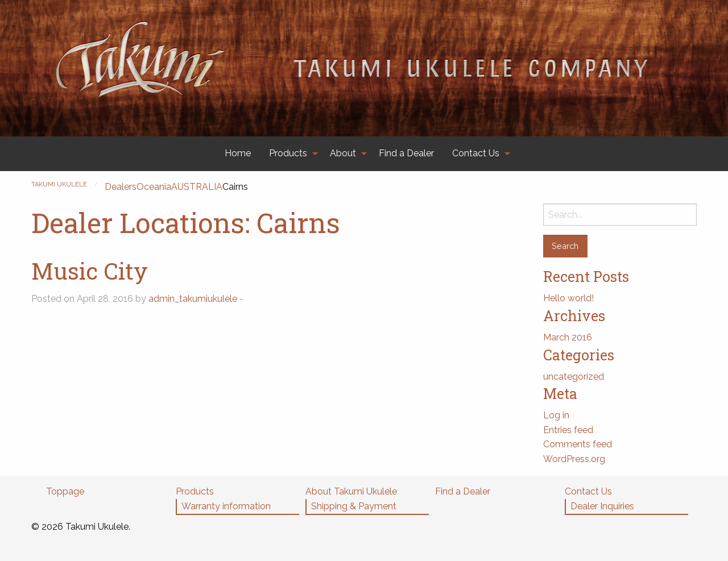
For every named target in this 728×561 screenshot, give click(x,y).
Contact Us (476, 153)
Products (288, 153)
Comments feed (578, 444)
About (343, 153)
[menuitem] (238, 154)
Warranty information (226, 506)
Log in (556, 415)
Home (238, 153)
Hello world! (568, 298)
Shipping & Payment (354, 506)
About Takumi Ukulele (351, 491)
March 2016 (568, 337)
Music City (90, 271)
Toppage (65, 491)
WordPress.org (574, 459)
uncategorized (574, 377)
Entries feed (568, 430)
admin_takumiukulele (193, 299)
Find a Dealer (406, 153)
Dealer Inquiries (602, 506)
